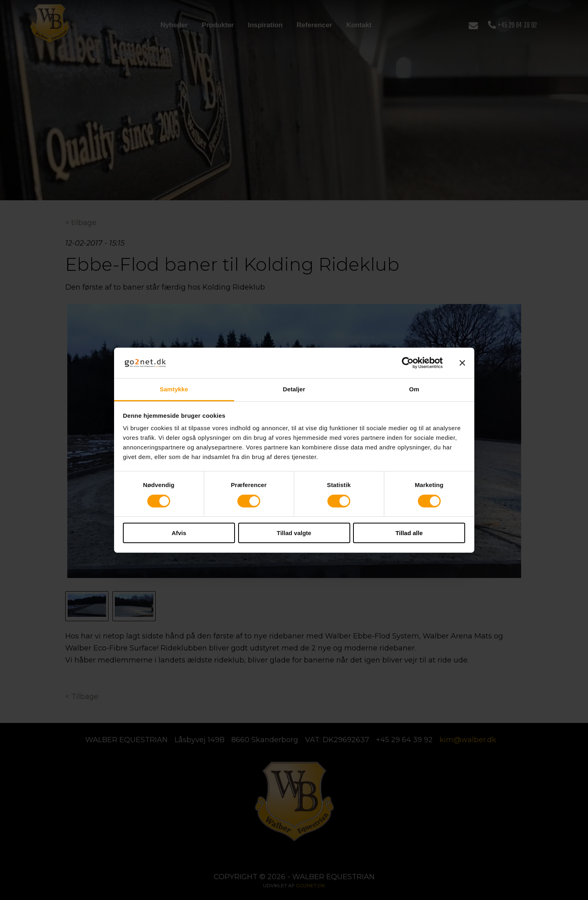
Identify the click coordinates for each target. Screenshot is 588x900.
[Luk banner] (462, 363)
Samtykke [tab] (174, 389)
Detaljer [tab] (294, 389)
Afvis (179, 533)
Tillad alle (409, 533)
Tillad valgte (294, 533)
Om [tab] (414, 389)
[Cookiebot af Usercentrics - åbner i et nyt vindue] (408, 363)
